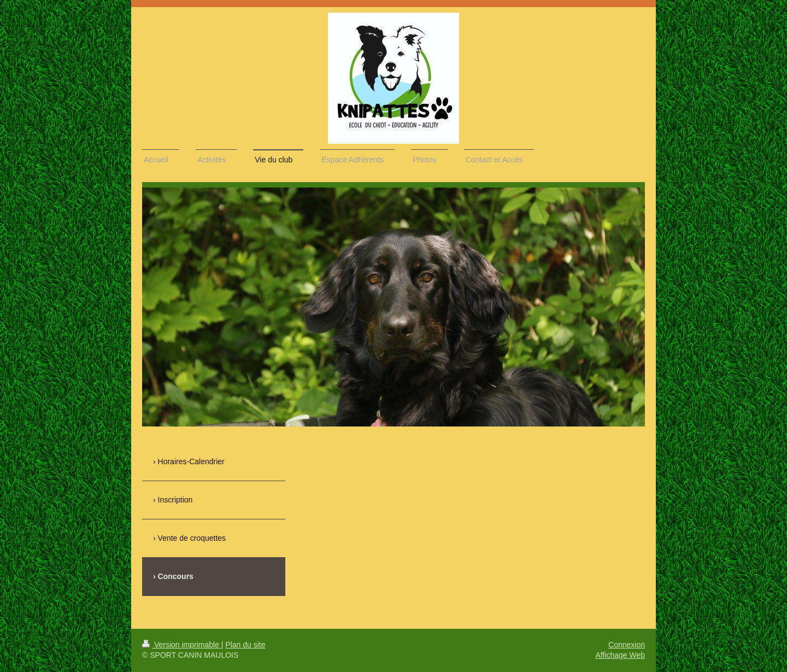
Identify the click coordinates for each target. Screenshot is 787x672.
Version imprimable (182, 645)
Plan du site (245, 645)
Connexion (627, 645)
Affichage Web (620, 655)
